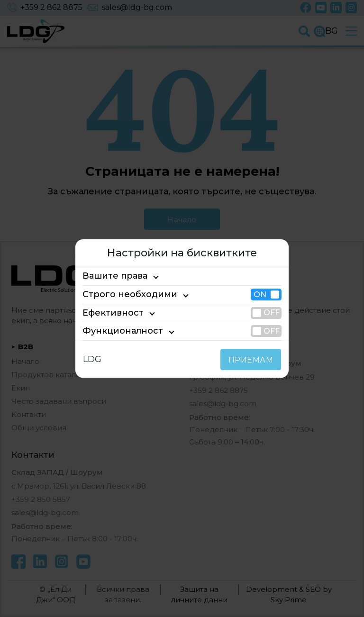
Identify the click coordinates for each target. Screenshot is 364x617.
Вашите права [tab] (111, 276)
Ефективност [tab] (109, 313)
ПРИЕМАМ (253, 360)
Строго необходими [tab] (121, 294)
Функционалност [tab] (115, 331)
